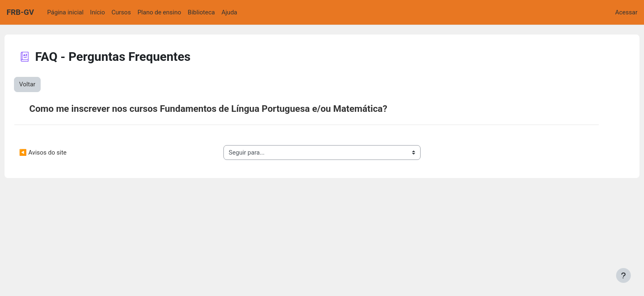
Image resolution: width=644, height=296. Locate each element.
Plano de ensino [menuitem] (159, 12)
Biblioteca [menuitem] (201, 12)
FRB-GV (20, 12)
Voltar (43, 84)
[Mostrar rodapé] (623, 275)
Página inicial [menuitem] (66, 12)
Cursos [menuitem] (121, 12)
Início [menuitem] (97, 12)
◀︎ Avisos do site (58, 153)
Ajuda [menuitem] (229, 12)
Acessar (626, 12)
